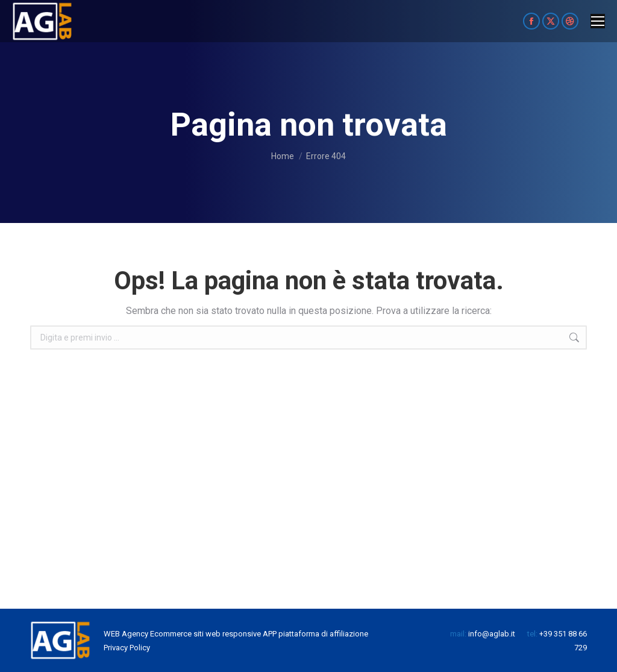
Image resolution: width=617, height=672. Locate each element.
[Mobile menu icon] (598, 21)
